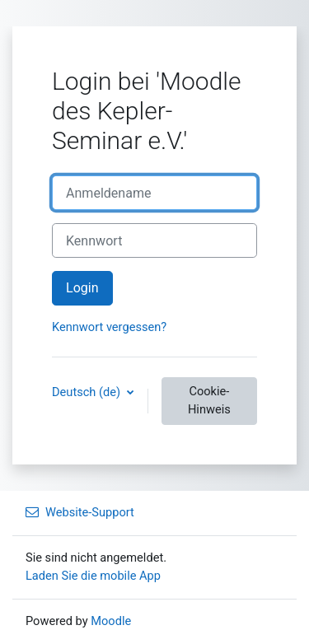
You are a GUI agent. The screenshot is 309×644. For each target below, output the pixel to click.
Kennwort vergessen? (109, 327)
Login (82, 288)
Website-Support (80, 512)
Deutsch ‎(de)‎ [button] (88, 392)
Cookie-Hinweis (209, 400)
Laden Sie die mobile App (93, 576)
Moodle (111, 621)
